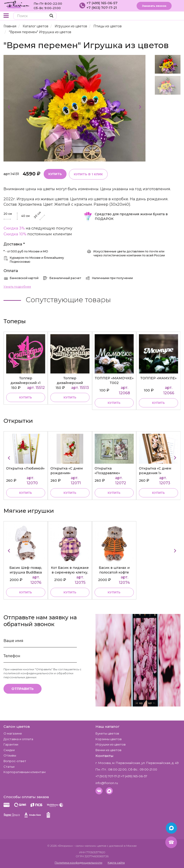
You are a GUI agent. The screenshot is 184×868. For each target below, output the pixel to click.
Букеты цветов (107, 733)
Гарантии (11, 744)
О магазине (13, 733)
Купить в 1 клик (88, 174)
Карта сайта (116, 863)
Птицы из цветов (108, 26)
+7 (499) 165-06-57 (102, 3)
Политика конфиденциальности (78, 863)
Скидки (9, 750)
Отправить (23, 689)
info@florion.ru (107, 783)
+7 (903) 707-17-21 (102, 8)
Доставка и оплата (18, 739)
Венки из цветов (108, 750)
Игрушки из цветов (71, 26)
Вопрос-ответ (15, 761)
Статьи (9, 767)
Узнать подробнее (17, 287)
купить (26, 397)
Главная (10, 26)
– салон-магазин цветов (90, 846)
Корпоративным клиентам (25, 772)
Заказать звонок (154, 6)
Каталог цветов (35, 26)
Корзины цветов (109, 739)
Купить (55, 174)
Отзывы (10, 755)
